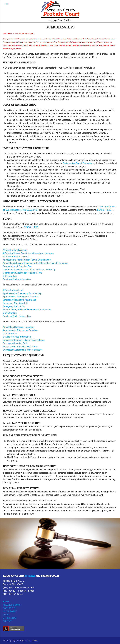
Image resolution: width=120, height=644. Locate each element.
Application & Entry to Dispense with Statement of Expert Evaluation (35, 263)
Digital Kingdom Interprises (25, 641)
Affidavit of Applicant (13, 290)
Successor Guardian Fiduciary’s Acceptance (24, 340)
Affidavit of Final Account (15, 250)
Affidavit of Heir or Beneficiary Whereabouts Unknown (28, 253)
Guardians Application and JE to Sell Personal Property (29, 270)
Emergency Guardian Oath (15, 303)
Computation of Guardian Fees (18, 266)
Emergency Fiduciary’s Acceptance (19, 300)
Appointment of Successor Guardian (20, 330)
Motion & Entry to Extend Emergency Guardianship (27, 310)
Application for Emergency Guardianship (22, 293)
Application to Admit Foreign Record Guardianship (27, 260)
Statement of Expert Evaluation (78, 163)
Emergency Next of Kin (14, 306)
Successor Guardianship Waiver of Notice (23, 350)
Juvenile (30, 576)
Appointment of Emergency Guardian (21, 297)
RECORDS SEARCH (12, 605)
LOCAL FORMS (10, 611)
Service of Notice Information (17, 279)
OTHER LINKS (10, 618)
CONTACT (8, 621)
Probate (46, 576)
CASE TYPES (9, 608)
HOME (6, 602)
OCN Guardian (10, 276)
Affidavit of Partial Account (16, 257)
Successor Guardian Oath (15, 343)
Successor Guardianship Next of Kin (20, 347)
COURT (6, 615)
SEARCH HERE (104, 210)
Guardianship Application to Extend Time (22, 273)
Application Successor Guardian (18, 327)
